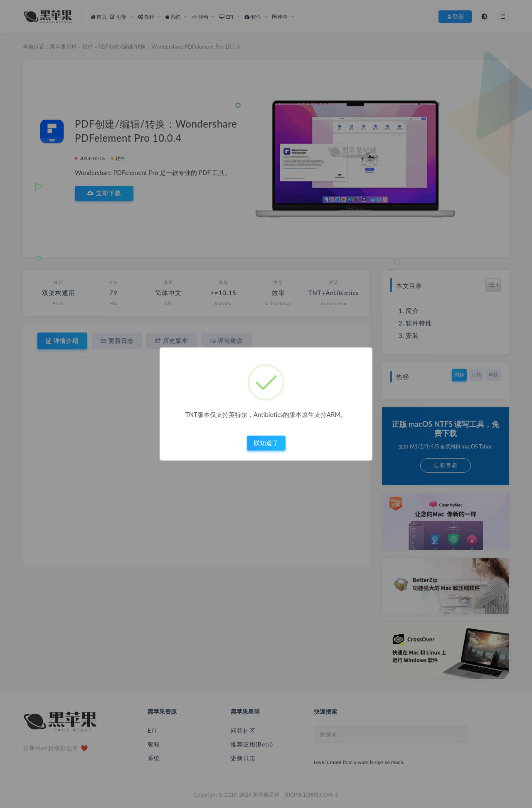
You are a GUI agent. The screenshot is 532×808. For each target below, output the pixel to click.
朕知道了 (266, 443)
